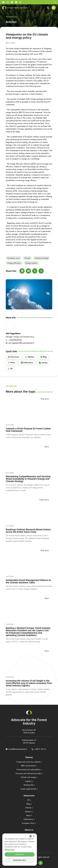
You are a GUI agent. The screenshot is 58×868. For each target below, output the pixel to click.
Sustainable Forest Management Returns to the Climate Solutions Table (28, 581)
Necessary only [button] (20, 860)
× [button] (34, 836)
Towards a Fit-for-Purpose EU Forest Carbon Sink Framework (28, 430)
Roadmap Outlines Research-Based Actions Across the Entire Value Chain (28, 531)
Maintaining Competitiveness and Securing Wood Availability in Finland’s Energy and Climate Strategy (28, 479)
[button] (54, 8)
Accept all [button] (20, 854)
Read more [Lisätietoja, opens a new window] (9, 850)
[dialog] (20, 850)
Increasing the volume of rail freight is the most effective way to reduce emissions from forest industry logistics (29, 683)
